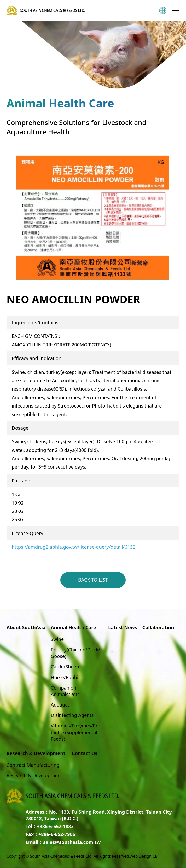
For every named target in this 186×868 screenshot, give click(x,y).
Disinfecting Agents (72, 715)
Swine (57, 639)
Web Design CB (144, 856)
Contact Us (85, 753)
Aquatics (60, 705)
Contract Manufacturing (33, 765)
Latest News (123, 627)
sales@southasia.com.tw (72, 842)
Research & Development (34, 775)
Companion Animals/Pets (65, 691)
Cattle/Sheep (65, 667)
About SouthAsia (26, 627)
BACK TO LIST (93, 580)
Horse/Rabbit (65, 677)
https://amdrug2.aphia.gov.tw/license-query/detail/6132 (74, 547)
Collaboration (158, 627)
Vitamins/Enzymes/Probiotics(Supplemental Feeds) (75, 732)
